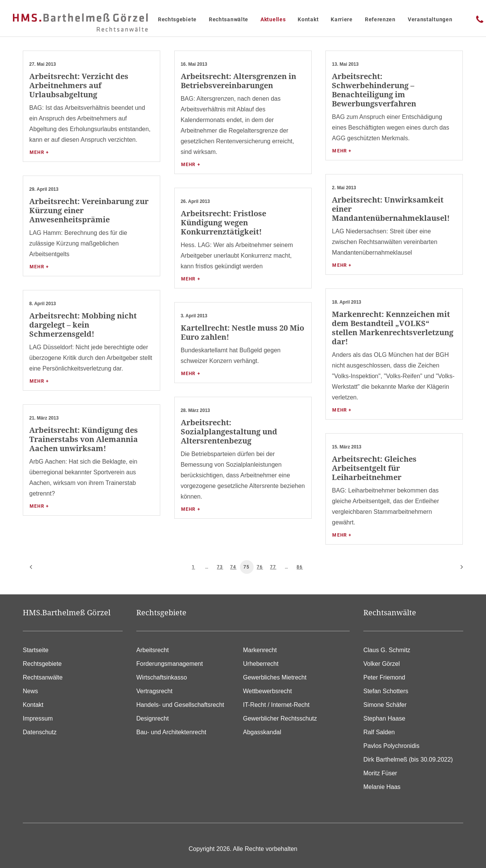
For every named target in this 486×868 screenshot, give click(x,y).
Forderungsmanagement (170, 664)
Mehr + (39, 152)
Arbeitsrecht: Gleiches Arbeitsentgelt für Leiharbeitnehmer (374, 468)
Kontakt (308, 19)
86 (300, 567)
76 (260, 567)
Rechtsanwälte (229, 19)
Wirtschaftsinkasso (162, 677)
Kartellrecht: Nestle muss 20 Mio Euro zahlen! (242, 332)
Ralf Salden (379, 732)
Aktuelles (273, 19)
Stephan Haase (384, 718)
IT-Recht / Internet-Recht (276, 705)
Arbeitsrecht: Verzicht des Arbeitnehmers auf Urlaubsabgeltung (79, 85)
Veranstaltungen (430, 19)
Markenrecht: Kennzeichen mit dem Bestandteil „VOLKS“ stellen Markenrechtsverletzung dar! (393, 328)
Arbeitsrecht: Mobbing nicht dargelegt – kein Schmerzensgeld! (83, 325)
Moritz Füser (380, 773)
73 (220, 567)
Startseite (36, 650)
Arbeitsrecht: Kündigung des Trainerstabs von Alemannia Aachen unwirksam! (84, 439)
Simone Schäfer (385, 705)
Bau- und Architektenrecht (171, 732)
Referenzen (380, 19)
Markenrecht (260, 650)
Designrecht (152, 718)
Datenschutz (40, 732)
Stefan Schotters (386, 691)
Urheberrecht (261, 664)
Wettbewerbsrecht (267, 691)
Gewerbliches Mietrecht (275, 677)
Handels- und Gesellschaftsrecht (180, 705)
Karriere (342, 19)
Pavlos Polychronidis (391, 746)
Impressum (38, 718)
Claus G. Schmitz (387, 650)
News (30, 691)
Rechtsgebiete (177, 19)
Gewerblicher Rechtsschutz (280, 718)
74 (233, 567)
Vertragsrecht (154, 691)
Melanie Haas (382, 787)
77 (273, 567)
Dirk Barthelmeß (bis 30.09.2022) (408, 759)
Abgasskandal (262, 732)
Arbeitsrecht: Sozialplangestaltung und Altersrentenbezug (229, 432)
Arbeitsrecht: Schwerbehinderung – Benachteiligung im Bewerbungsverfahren (374, 90)
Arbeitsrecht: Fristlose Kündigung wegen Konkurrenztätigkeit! (223, 223)
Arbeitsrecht (152, 650)
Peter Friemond (384, 677)
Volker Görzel (382, 664)
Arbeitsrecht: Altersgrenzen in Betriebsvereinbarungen (238, 81)
